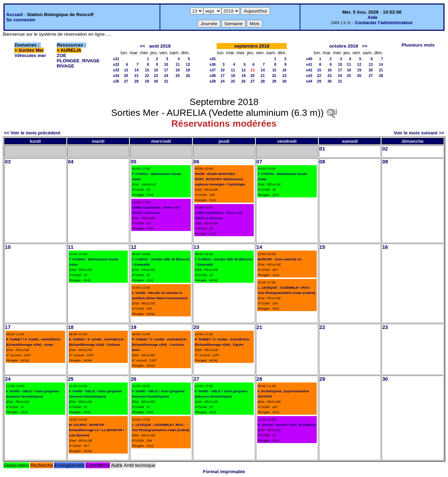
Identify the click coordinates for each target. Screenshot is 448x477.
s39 (213, 81)
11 (178, 64)
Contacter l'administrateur (384, 23)
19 (188, 70)
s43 (309, 76)
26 (188, 76)
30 (156, 81)
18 (178, 70)
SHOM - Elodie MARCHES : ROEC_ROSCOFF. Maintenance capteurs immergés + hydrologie (220, 179)
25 (178, 76)
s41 (309, 64)
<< (142, 46)
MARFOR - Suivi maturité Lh (279, 259)
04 (71, 162)
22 (147, 76)
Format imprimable (224, 472)
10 (166, 64)
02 (385, 149)
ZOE (61, 55)
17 (166, 70)
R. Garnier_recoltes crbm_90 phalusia (287, 425)
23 (156, 76)
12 (188, 64)
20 (126, 76)
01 (322, 149)
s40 (309, 59)
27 (126, 81)
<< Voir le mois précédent (32, 133)
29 (147, 81)
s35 (116, 81)
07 (259, 162)
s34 (116, 76)
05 (133, 162)
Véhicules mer (30, 55)
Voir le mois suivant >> (419, 133)
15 (147, 70)
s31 (116, 59)
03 (8, 162)
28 (136, 81)
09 (385, 162)
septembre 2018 (252, 46)
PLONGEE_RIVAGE (78, 61)
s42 (309, 70)
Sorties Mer (31, 50)
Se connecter (21, 20)
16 (156, 70)
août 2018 (160, 46)
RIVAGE (65, 66)
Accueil (15, 15)
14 (136, 70)
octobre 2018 (344, 46)
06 (196, 162)
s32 (116, 64)
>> (365, 46)
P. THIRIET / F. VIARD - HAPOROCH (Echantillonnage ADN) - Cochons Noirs (159, 345)
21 (136, 76)
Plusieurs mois (418, 45)
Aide (373, 17)
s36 (213, 64)
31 (166, 81)
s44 (309, 81)
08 (322, 162)
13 (126, 70)
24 (166, 76)
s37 (213, 70)
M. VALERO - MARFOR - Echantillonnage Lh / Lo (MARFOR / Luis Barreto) (96, 430)
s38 (213, 76)
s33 (116, 70)
